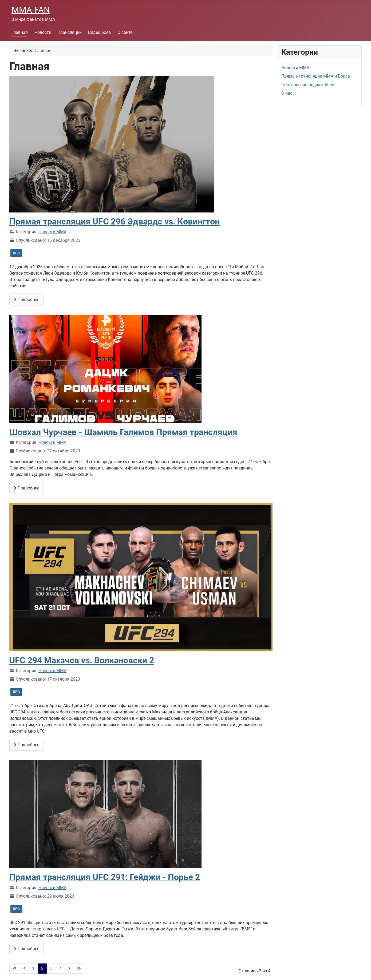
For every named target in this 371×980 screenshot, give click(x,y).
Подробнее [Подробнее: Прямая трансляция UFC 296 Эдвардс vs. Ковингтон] (27, 300)
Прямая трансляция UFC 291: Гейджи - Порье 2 (105, 877)
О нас (287, 93)
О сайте (125, 32)
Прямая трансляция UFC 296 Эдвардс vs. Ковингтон (115, 222)
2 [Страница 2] (42, 968)
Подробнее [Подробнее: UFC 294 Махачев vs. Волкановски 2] (27, 745)
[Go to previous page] (24, 969)
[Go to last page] (79, 969)
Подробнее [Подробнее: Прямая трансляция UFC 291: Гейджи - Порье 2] (27, 949)
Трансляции (70, 32)
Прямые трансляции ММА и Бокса (316, 76)
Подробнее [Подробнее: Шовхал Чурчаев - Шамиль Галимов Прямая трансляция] (27, 488)
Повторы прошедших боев (308, 85)
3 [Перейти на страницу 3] (51, 968)
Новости (43, 32)
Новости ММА (52, 232)
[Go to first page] (15, 969)
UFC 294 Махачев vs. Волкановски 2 (82, 660)
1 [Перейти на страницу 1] (33, 968)
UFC (16, 253)
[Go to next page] (69, 969)
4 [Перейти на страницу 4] (60, 968)
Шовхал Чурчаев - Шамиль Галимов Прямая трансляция (123, 432)
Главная (20, 32)
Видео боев (99, 32)
